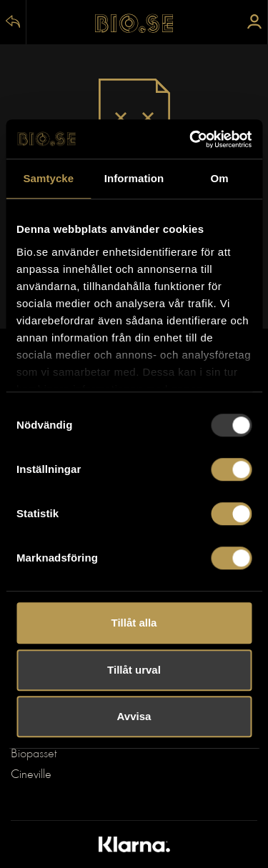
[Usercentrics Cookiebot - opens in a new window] (191, 139)
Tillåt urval (134, 670)
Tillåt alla (134, 623)
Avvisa (134, 716)
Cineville (31, 775)
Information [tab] (134, 178)
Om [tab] (220, 178)
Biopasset (34, 754)
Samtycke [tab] (48, 178)
